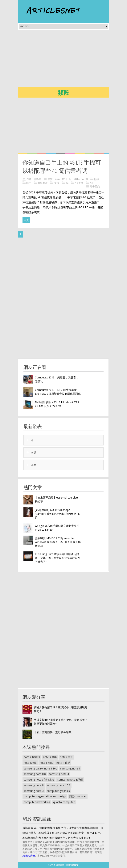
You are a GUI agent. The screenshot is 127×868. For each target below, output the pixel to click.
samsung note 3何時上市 (39, 780)
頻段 (97, 179)
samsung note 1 (70, 768)
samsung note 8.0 (35, 774)
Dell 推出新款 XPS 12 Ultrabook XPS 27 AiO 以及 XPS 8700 (57, 404)
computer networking (37, 802)
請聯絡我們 (29, 856)
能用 (29, 183)
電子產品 (95, 186)
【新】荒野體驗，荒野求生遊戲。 (54, 732)
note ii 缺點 (63, 763)
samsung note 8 (34, 785)
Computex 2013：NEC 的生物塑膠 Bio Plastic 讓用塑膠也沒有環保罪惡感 (58, 392)
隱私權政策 (73, 865)
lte (67, 183)
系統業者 (43, 183)
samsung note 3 (34, 791)
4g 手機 (79, 183)
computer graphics (58, 791)
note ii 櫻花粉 (32, 757)
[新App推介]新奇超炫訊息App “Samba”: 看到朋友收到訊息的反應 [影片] (58, 514)
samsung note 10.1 (59, 785)
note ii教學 (30, 763)
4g (91, 183)
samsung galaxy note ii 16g (40, 768)
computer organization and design (45, 796)
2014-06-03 (81, 179)
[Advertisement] (72, 60)
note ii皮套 (66, 757)
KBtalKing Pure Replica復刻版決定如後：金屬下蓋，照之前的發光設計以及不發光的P (58, 558)
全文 (26, 220)
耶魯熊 (37, 179)
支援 (57, 183)
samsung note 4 (59, 774)
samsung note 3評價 (70, 780)
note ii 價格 (50, 757)
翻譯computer (78, 796)
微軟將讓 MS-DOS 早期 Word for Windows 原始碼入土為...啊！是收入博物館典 (58, 542)
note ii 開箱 (47, 763)
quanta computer (64, 802)
